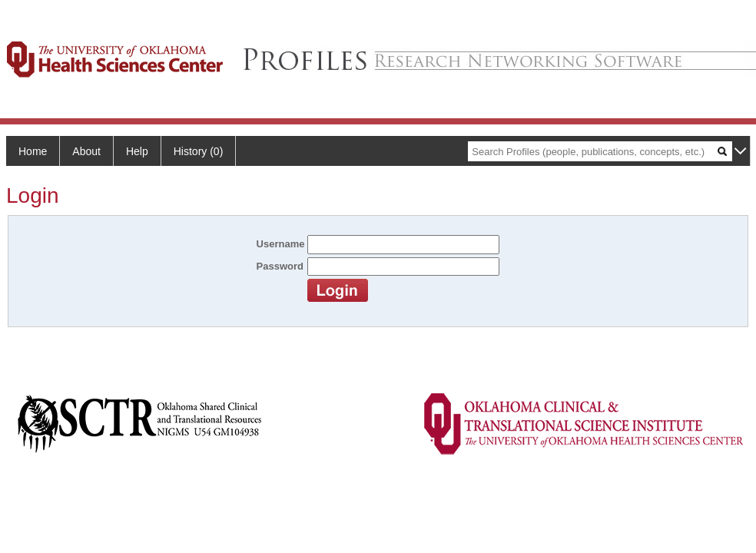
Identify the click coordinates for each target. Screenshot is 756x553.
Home (33, 151)
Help (137, 151)
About (86, 151)
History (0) (199, 151)
